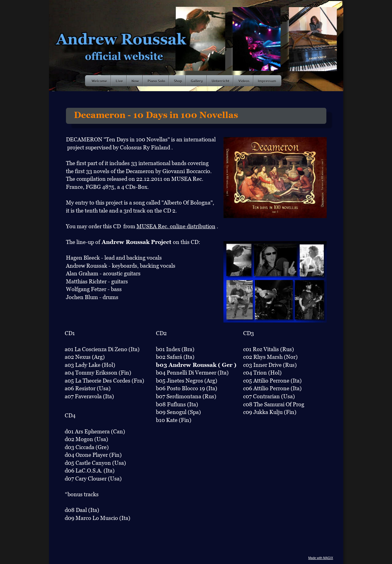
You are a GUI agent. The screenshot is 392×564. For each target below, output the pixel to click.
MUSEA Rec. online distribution (176, 226)
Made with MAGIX (321, 558)
